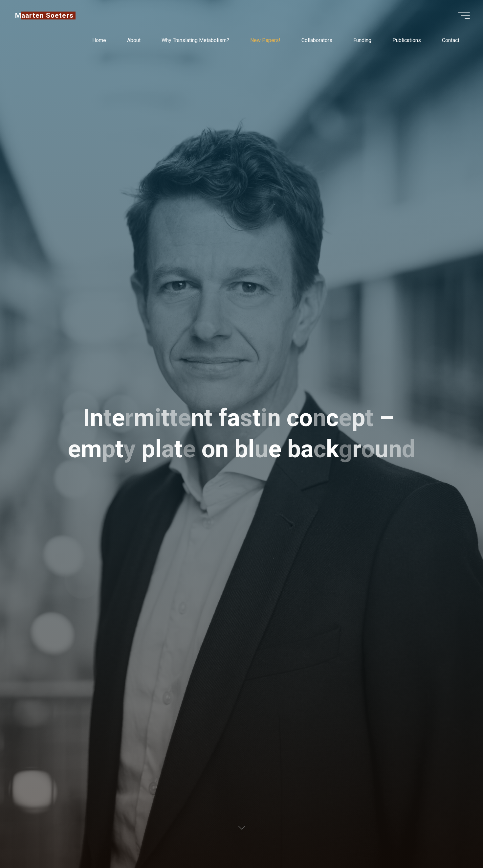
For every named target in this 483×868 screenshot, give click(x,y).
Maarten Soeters (44, 15)
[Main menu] (464, 16)
